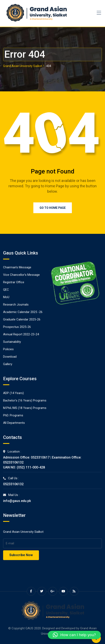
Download (10, 357)
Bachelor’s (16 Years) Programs (25, 400)
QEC (6, 290)
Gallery (8, 364)
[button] (74, 635)
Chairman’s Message (17, 267)
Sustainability (12, 342)
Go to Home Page (53, 208)
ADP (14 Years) (13, 393)
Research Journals (16, 305)
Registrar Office (14, 282)
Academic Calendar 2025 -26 (23, 312)
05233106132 (13, 484)
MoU (6, 297)
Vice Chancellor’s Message (21, 275)
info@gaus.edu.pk (17, 501)
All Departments (14, 423)
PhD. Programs (13, 415)
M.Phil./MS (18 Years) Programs (25, 408)
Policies (8, 349)
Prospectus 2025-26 (17, 327)
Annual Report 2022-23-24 (21, 334)
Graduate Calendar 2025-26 (22, 319)
